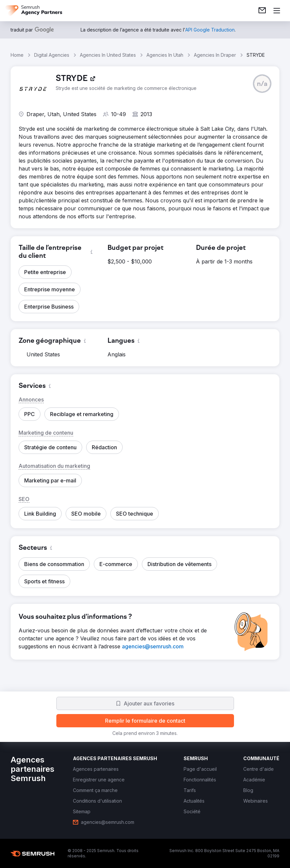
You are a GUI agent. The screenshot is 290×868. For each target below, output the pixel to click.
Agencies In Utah (165, 55)
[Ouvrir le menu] (277, 11)
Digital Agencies (52, 55)
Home (17, 55)
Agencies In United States (108, 55)
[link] (262, 11)
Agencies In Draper (215, 55)
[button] (262, 84)
